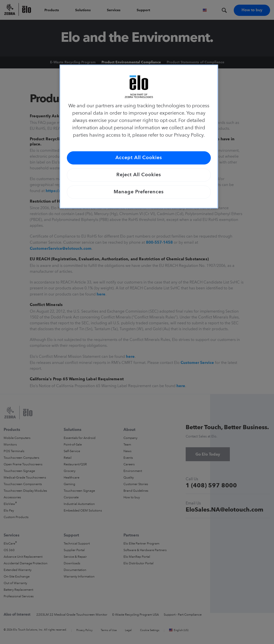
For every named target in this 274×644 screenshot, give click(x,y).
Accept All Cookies (139, 158)
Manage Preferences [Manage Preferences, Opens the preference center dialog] (139, 192)
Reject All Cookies (139, 175)
